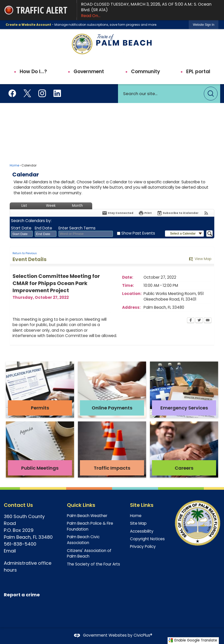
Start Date (21, 228)
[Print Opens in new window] (145, 213)
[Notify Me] (118, 213)
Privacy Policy (143, 546)
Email (10, 551)
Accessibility (142, 531)
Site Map (138, 523)
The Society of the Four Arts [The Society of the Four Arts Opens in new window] (93, 564)
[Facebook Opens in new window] (12, 93)
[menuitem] (30, 72)
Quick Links (81, 505)
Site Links (142, 505)
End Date (43, 228)
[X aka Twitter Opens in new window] (27, 93)
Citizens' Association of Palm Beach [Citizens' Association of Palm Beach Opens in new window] (89, 553)
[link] (204, 25)
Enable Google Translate (193, 640)
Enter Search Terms (77, 228)
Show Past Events (138, 233)
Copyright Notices (147, 539)
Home (14, 165)
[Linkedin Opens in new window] (57, 93)
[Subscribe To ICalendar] (178, 213)
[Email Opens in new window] (208, 321)
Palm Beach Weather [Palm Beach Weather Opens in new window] (87, 516)
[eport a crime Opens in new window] (23, 595)
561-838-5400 (20, 544)
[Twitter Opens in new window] (199, 321)
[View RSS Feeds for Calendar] (206, 213)
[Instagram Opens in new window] (42, 93)
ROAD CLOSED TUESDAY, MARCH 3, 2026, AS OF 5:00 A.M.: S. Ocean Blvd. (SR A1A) (150, 10)
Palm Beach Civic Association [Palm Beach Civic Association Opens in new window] (83, 540)
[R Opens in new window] (5, 595)
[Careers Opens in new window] (184, 449)
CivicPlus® (143, 635)
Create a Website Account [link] (28, 25)
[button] (211, 94)
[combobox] (22, 234)
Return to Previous (25, 253)
